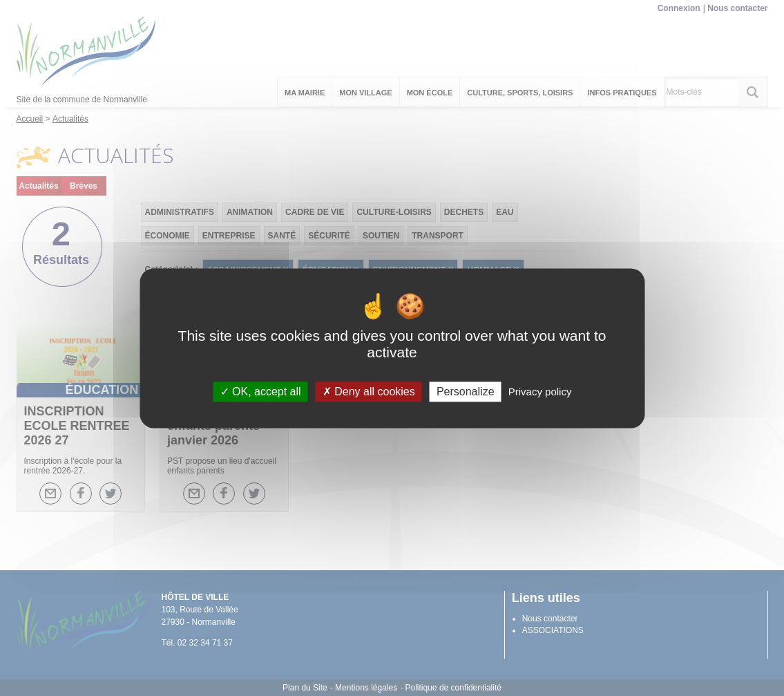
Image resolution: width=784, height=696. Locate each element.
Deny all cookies (369, 392)
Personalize (466, 392)
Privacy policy (540, 392)
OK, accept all (261, 392)
